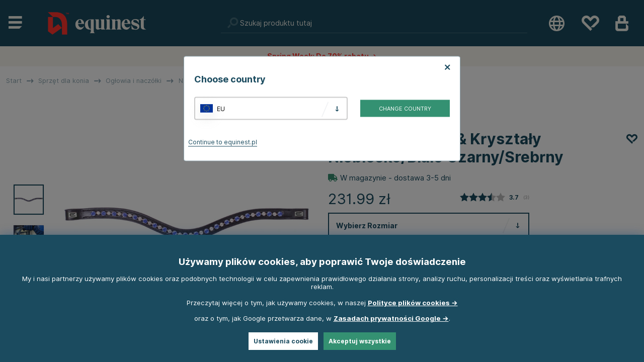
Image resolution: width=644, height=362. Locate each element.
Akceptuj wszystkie (360, 341)
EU (221, 108)
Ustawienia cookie (283, 341)
